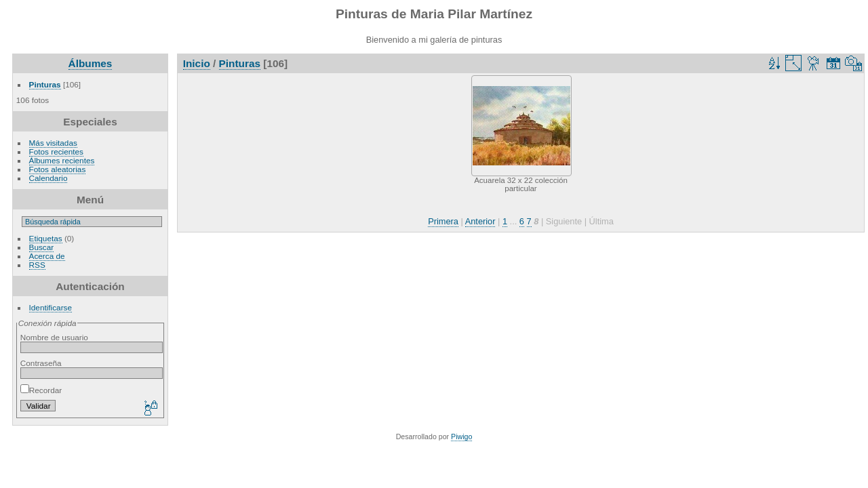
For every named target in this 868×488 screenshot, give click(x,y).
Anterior (480, 221)
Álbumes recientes (62, 160)
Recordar (41, 390)
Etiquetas (46, 238)
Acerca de (47, 256)
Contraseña (41, 363)
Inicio (197, 63)
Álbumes (91, 63)
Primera (443, 221)
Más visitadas (53, 143)
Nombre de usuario (54, 337)
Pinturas (45, 84)
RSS (37, 265)
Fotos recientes (56, 151)
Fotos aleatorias (58, 169)
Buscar (42, 247)
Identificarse (51, 307)
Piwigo (461, 436)
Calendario (48, 178)
